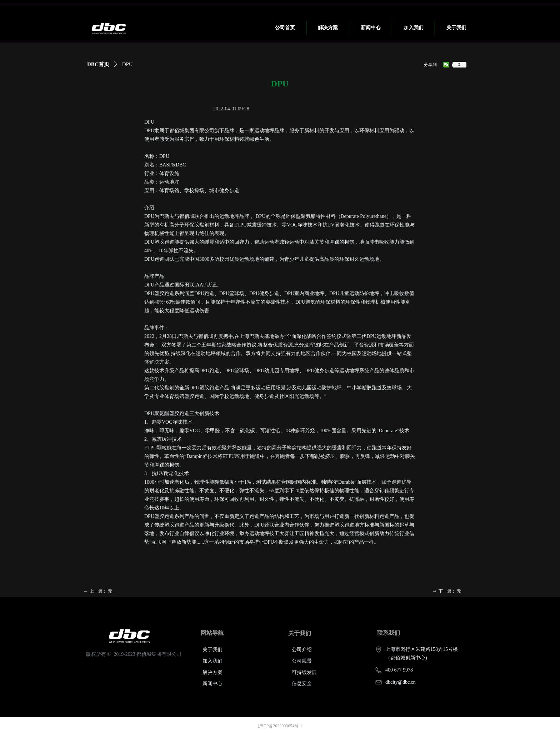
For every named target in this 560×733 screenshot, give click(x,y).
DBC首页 (98, 64)
